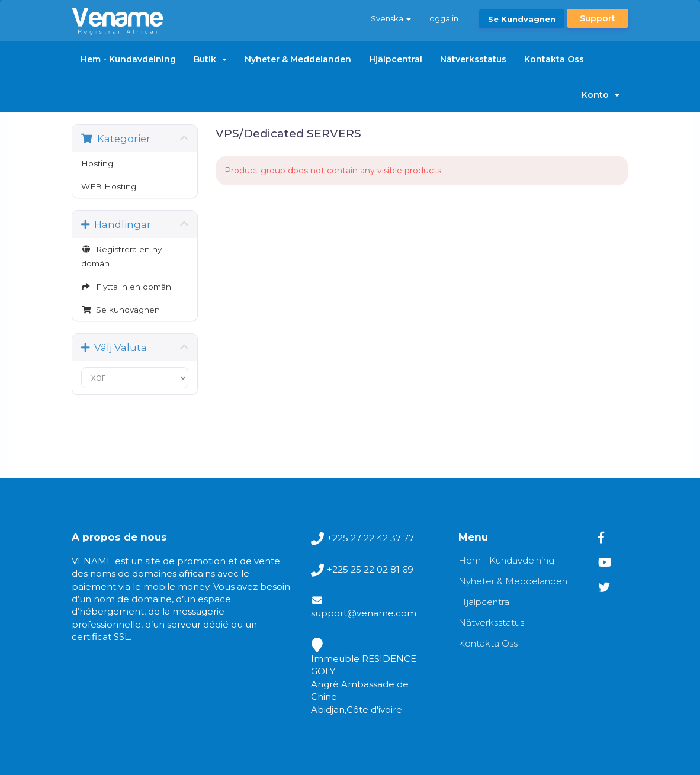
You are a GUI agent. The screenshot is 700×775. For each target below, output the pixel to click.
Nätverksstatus (473, 59)
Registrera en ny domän (121, 256)
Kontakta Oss (554, 59)
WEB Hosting (109, 186)
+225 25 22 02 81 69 (370, 569)
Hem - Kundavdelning (128, 59)
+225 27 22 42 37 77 (370, 538)
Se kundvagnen (522, 19)
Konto (601, 95)
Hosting (97, 163)
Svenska (391, 18)
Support (598, 18)
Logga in (442, 18)
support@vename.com (364, 613)
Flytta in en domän (126, 287)
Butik (210, 59)
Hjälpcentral (396, 59)
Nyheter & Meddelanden (298, 59)
